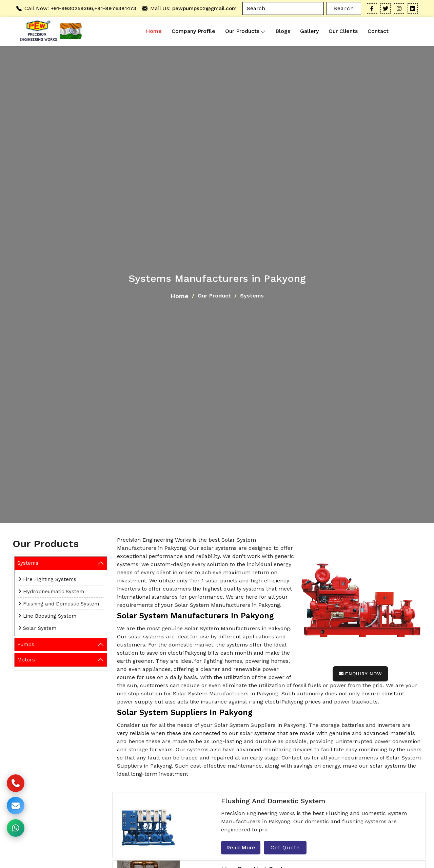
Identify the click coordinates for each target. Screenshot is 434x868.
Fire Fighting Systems (50, 579)
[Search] (283, 8)
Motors (26, 660)
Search (344, 8)
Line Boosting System (50, 616)
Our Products (245, 31)
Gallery (309, 31)
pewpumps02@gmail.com (204, 8)
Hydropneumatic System (54, 592)
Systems (28, 563)
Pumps (26, 644)
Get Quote (285, 847)
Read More (241, 847)
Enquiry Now (360, 674)
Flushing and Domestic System (61, 604)
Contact (378, 31)
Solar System (40, 628)
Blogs (283, 31)
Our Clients (343, 31)
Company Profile (193, 31)
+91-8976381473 (115, 8)
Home (154, 31)
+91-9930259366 (72, 8)
